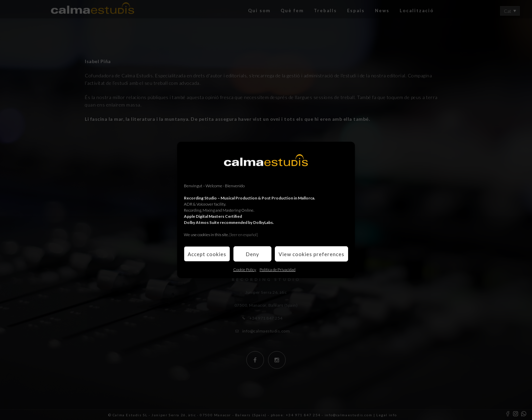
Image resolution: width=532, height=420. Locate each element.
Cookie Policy (245, 270)
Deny (252, 254)
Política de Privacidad (278, 270)
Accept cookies (207, 254)
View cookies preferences (311, 254)
